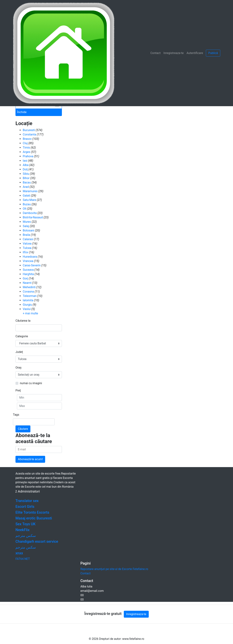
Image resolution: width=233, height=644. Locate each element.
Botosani (28, 230)
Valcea (27, 244)
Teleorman (30, 296)
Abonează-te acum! (30, 459)
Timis (26, 148)
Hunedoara (30, 257)
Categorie (22, 336)
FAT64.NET (23, 559)
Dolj (25, 169)
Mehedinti (29, 287)
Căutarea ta (23, 321)
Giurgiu (27, 305)
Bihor (26, 178)
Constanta (29, 134)
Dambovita (30, 213)
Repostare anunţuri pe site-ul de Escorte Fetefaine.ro (114, 569)
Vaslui (27, 309)
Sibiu (26, 174)
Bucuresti (29, 130)
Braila (26, 235)
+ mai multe (30, 313)
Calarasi (28, 239)
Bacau (27, 182)
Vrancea (28, 261)
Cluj (25, 143)
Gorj (25, 278)
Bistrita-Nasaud (33, 217)
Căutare (23, 429)
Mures (27, 222)
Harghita (28, 274)
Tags (16, 415)
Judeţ (19, 352)
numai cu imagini (31, 383)
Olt (25, 209)
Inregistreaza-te (174, 53)
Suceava (28, 270)
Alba (26, 165)
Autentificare (195, 53)
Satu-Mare (29, 200)
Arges (26, 152)
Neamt (27, 283)
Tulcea (27, 248)
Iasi (25, 161)
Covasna (28, 292)
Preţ (18, 390)
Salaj (26, 226)
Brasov (27, 139)
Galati (26, 196)
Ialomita (28, 300)
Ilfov (26, 252)
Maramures (30, 191)
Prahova (28, 156)
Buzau (27, 204)
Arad (26, 187)
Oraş (18, 368)
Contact (155, 53)
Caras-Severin (32, 265)
